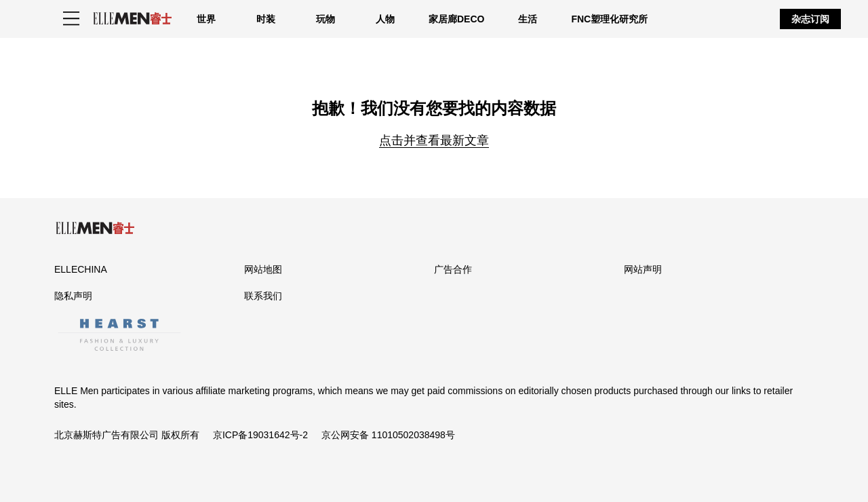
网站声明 (643, 269)
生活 (528, 19)
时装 (266, 19)
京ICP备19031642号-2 (260, 435)
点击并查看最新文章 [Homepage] (434, 140)
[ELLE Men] (132, 19)
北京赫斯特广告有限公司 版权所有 (127, 435)
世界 (206, 19)
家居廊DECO (456, 19)
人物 (385, 19)
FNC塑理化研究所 (609, 19)
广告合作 (453, 269)
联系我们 (263, 296)
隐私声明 (73, 296)
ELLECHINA (81, 269)
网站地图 (263, 269)
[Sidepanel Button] (71, 19)
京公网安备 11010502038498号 (388, 435)
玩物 (325, 19)
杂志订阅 (810, 19)
